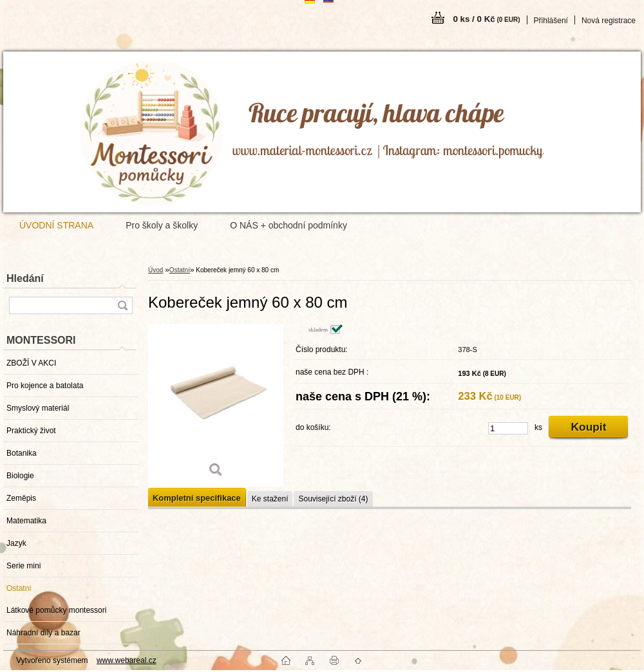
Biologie (20, 476)
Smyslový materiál (38, 408)
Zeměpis (21, 498)
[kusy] (508, 428)
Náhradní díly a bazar (43, 633)
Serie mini (24, 566)
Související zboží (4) (333, 499)
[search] (122, 305)
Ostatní (19, 588)
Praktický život (31, 431)
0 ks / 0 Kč (486, 19)
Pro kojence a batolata (45, 386)
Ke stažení (270, 499)
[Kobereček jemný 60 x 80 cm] (216, 405)
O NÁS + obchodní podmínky (289, 225)
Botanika (22, 453)
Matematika (26, 521)
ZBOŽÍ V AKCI (31, 363)
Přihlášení (551, 21)
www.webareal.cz (127, 660)
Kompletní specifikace (197, 498)
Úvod (156, 270)
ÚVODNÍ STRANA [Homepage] (56, 225)
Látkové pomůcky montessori (56, 610)
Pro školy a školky (162, 225)
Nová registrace (609, 21)
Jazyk (16, 543)
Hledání (25, 278)
